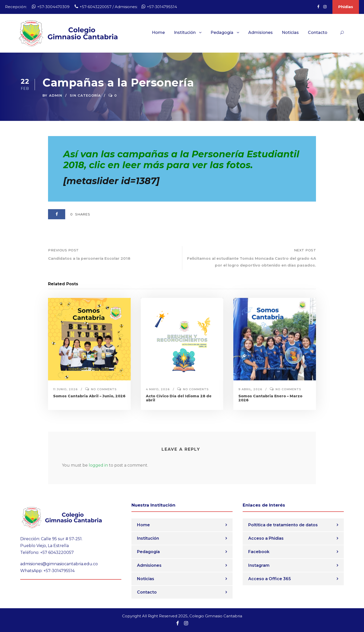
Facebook (259, 552)
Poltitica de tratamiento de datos (283, 525)
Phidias (346, 7)
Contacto (318, 32)
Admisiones (260, 32)
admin (56, 95)
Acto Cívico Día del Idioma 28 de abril (179, 398)
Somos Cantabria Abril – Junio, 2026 (89, 396)
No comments (104, 389)
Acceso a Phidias (266, 538)
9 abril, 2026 (250, 389)
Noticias (290, 32)
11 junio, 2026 (65, 389)
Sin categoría (85, 95)
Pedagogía (222, 32)
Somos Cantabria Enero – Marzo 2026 (270, 398)
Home (158, 32)
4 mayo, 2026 (158, 389)
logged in (98, 465)
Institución (185, 32)
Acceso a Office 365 (270, 579)
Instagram (259, 565)
